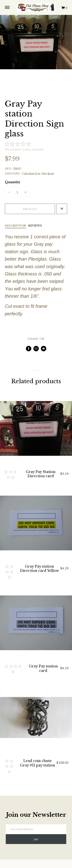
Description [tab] (15, 226)
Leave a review (33, 150)
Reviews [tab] (35, 226)
